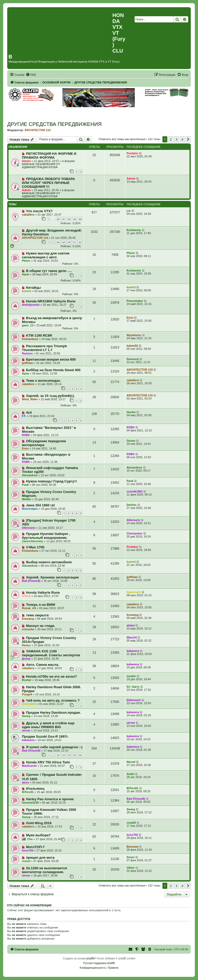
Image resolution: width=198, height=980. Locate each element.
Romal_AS (29, 608)
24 (69, 755)
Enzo (130, 318)
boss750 (132, 835)
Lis (129, 211)
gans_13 (28, 325)
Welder (27, 499)
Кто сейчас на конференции (29, 905)
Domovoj (133, 359)
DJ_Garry (133, 687)
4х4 (29, 412)
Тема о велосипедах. (44, 381)
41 (64, 219)
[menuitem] (31, 75)
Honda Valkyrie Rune (43, 593)
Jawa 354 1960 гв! (41, 505)
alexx (26, 782)
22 (58, 755)
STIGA (26, 596)
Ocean (131, 441)
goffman (27, 363)
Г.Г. (24, 416)
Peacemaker (135, 301)
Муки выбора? (38, 835)
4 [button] (182, 139)
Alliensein (29, 528)
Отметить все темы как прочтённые (122, 139)
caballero (28, 215)
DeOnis (132, 505)
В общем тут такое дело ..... (49, 271)
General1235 (30, 803)
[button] (188, 139)
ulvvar (26, 730)
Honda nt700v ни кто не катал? (52, 676)
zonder (131, 676)
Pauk (25, 485)
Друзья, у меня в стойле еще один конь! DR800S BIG (48, 725)
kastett (26, 291)
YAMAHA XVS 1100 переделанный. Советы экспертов (51, 653)
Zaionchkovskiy (33, 541)
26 (80, 755)
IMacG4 (132, 637)
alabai (131, 625)
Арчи (26, 274)
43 (75, 219)
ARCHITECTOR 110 (38, 130)
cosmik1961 (135, 491)
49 (64, 242)
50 (69, 242)
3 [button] (176, 139)
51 (75, 242)
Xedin (130, 774)
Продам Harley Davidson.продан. (53, 713)
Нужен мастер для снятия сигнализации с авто (46, 255)
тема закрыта (37, 615)
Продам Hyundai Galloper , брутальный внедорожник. (46, 536)
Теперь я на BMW (41, 605)
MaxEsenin (29, 766)
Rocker (27, 680)
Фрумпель (134, 335)
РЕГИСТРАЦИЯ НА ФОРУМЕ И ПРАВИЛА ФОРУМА (49, 156)
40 (58, 219)
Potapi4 (27, 694)
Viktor (131, 868)
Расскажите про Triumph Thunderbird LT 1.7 (44, 348)
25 (75, 755)
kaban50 (132, 346)
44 (80, 219)
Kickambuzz (30, 339)
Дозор (26, 659)
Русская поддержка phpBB (99, 963)
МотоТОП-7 (35, 847)
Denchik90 (29, 704)
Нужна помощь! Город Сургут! (52, 481)
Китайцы (33, 288)
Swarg (26, 716)
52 (80, 242)
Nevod (131, 762)
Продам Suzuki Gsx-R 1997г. (45, 736)
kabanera (133, 651)
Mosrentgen (30, 509)
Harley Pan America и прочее (50, 799)
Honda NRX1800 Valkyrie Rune (51, 301)
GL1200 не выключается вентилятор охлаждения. (44, 870)
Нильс (26, 645)
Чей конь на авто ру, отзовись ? (53, 700)
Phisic (26, 261)
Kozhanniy (134, 230)
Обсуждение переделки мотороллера (44, 443)
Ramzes (27, 353)
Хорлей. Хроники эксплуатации (52, 577)
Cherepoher (135, 533)
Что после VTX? (39, 211)
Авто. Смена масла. (43, 665)
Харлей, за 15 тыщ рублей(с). (51, 396)
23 (64, 755)
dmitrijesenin (31, 305)
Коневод (28, 619)
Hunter (131, 412)
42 (69, 219)
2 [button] (171, 139)
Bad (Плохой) (31, 581)
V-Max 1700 (35, 547)
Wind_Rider (30, 399)
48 (58, 242)
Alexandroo (30, 475)
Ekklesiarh (134, 700)
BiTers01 (28, 792)
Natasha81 (134, 592)
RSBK (26, 435)
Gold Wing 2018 (39, 823)
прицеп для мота (40, 858)
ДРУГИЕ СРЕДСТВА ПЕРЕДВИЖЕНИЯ (54, 124)
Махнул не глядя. (41, 626)
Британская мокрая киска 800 (51, 359)
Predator (132, 153)
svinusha (28, 629)
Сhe (30, 839)
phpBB (90, 958)
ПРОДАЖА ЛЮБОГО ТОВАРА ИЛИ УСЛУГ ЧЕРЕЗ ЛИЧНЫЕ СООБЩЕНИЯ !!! (48, 183)
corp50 (131, 823)
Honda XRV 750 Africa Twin (48, 762)
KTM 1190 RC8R (39, 335)
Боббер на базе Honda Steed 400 (53, 370)
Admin (26, 161)
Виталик (132, 847)
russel (26, 861)
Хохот (131, 857)
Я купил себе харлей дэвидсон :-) (54, 747)
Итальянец (35, 789)
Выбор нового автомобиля (49, 562)
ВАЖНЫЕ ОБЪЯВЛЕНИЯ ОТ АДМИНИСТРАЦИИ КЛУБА (41, 166)
